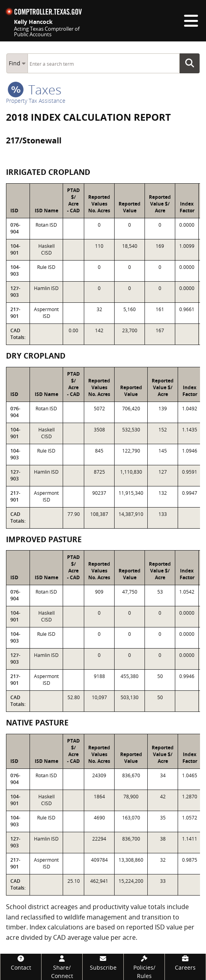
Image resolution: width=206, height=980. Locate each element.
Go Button (192, 63)
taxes (35, 89)
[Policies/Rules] (144, 967)
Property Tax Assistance (36, 101)
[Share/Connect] (62, 967)
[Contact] (21, 963)
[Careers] (185, 963)
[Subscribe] (103, 963)
